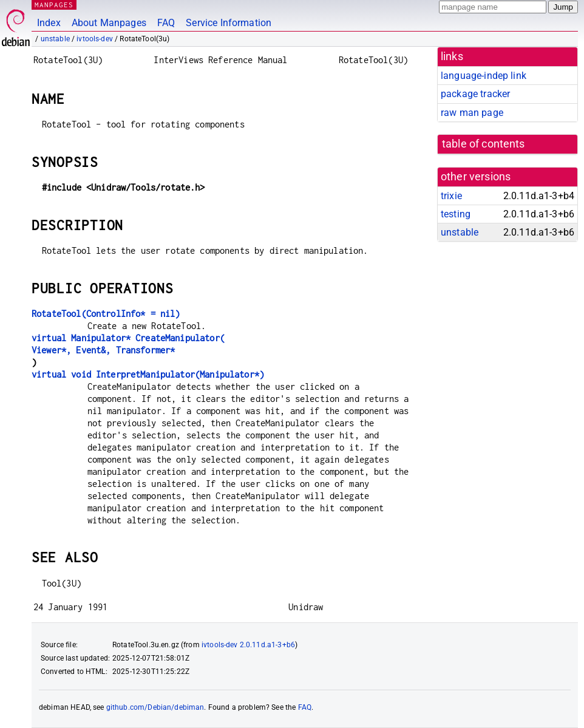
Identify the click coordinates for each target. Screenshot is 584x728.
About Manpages (109, 23)
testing (456, 214)
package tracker (475, 94)
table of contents (484, 144)
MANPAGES (54, 5)
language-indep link (484, 76)
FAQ (166, 23)
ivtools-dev (95, 39)
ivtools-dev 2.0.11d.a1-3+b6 (248, 645)
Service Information (229, 23)
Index (49, 23)
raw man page (472, 113)
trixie (451, 196)
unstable (55, 39)
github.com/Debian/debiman (155, 707)
